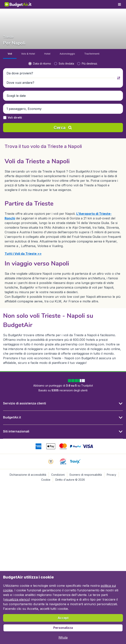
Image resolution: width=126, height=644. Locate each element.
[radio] (40, 64)
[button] (61, 73)
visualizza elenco (17, 599)
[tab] (10, 54)
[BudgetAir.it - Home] (18, 4)
